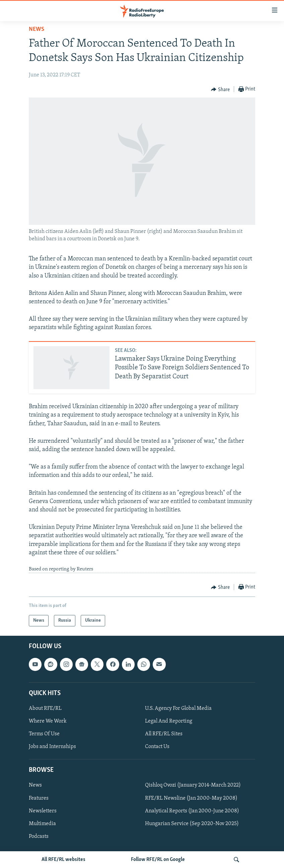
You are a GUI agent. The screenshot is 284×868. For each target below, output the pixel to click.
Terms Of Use (44, 734)
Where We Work (48, 721)
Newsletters (43, 811)
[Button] (220, 89)
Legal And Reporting (169, 721)
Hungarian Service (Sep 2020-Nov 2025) (192, 824)
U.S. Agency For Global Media (178, 708)
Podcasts (39, 836)
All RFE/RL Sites (164, 734)
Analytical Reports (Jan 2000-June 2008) (192, 811)
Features (39, 798)
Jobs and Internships (52, 747)
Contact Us (157, 747)
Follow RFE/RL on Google (158, 860)
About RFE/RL (45, 708)
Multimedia (42, 824)
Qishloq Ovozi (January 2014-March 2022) (193, 786)
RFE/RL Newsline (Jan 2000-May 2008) (191, 798)
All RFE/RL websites (63, 860)
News (37, 29)
